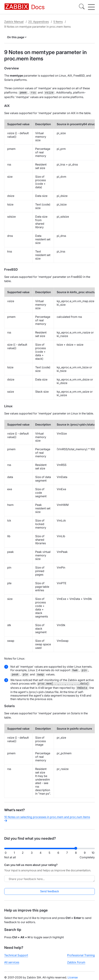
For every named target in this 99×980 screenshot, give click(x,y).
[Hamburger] (91, 7)
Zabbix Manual (14, 22)
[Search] (82, 7)
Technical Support (16, 955)
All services (12, 962)
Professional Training (81, 955)
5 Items (58, 22)
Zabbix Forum (76, 962)
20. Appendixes (38, 22)
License (73, 977)
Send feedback (50, 891)
